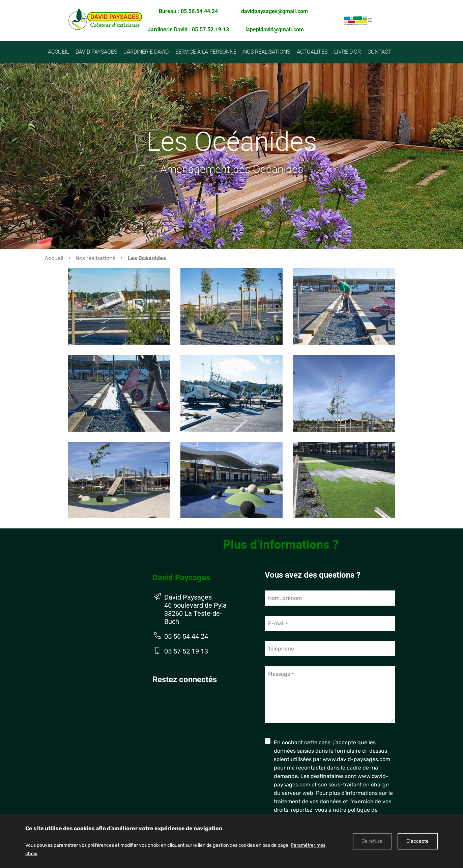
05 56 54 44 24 (186, 636)
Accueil (54, 258)
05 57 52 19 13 (186, 651)
